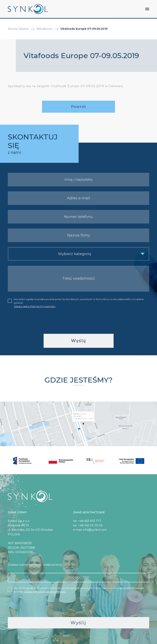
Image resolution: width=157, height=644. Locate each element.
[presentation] (79, 321)
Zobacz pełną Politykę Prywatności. (35, 306)
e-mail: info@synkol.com (90, 529)
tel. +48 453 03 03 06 (88, 525)
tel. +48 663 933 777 (87, 521)
